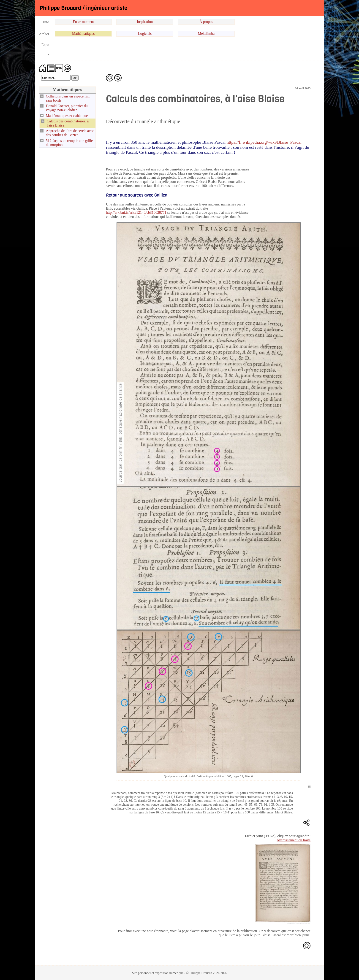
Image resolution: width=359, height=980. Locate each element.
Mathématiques (83, 34)
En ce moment (83, 22)
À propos (206, 22)
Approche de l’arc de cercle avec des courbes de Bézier (70, 133)
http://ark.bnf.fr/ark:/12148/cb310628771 (136, 212)
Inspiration (145, 22)
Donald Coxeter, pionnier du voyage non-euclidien (67, 108)
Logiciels (145, 34)
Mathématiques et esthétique (67, 116)
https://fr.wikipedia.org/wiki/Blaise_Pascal (264, 142)
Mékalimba (206, 34)
